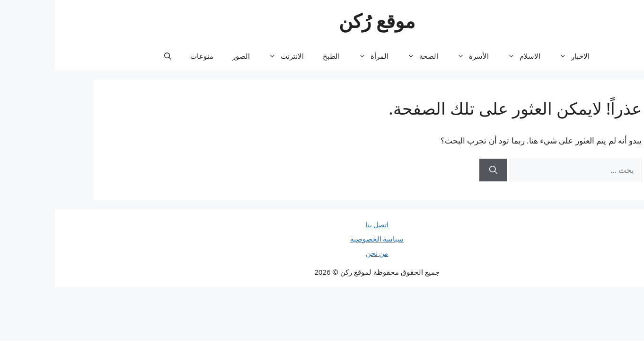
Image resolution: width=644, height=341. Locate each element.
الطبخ (276, 56)
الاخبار (515, 56)
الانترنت (227, 56)
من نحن (322, 253)
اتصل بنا (322, 224)
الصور (186, 56)
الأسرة (413, 56)
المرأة (314, 56)
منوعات (147, 56)
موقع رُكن (322, 21)
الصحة (363, 56)
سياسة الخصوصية (322, 239)
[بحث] (438, 170)
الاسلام (464, 56)
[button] (113, 56)
